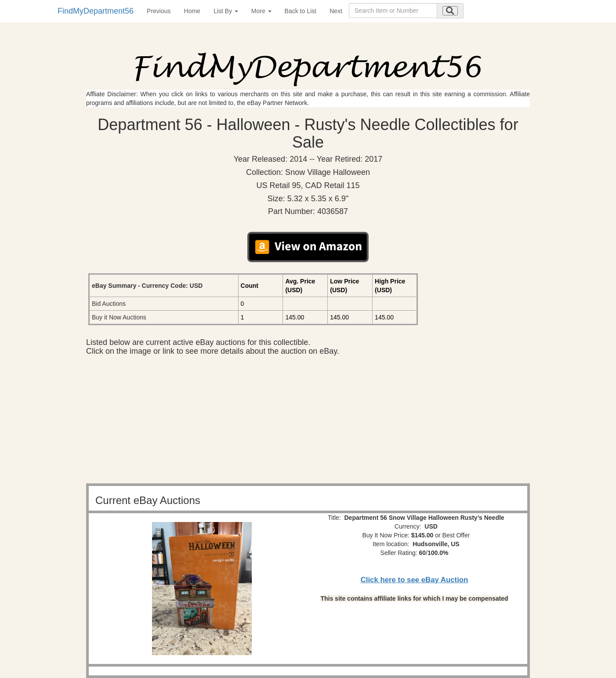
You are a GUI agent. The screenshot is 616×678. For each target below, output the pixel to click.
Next (336, 11)
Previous (159, 11)
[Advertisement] (308, 422)
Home (192, 11)
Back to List (301, 11)
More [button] (261, 11)
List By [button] (226, 11)
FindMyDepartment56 (96, 11)
